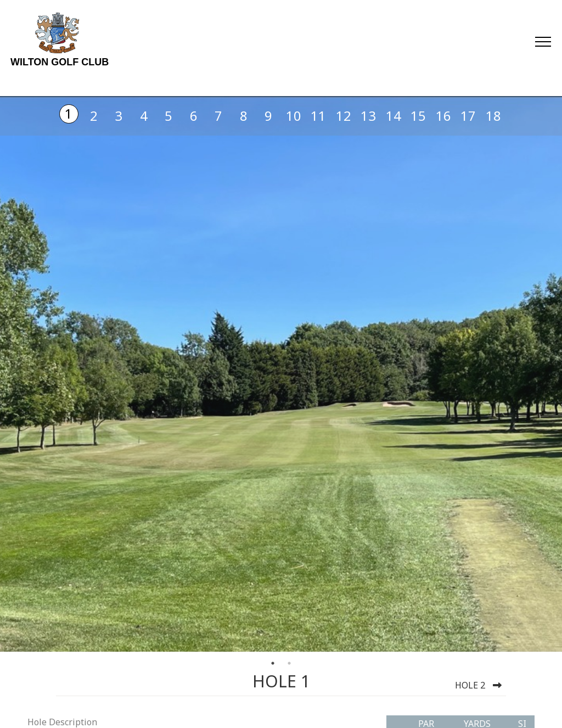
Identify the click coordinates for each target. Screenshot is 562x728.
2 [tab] (289, 663)
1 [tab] (273, 663)
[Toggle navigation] (543, 41)
